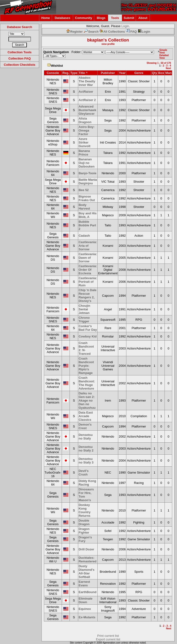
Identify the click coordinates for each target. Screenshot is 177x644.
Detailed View (164, 57)
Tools (115, 18)
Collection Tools (19, 52)
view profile (108, 44)
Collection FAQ (20, 58)
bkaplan (95, 40)
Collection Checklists (20, 65)
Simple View (163, 51)
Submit (129, 18)
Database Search (20, 27)
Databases (62, 18)
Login (125, 26)
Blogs (101, 18)
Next (168, 68)
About (143, 18)
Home (46, 18)
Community (84, 18)
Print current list (108, 636)
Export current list (108, 639)
